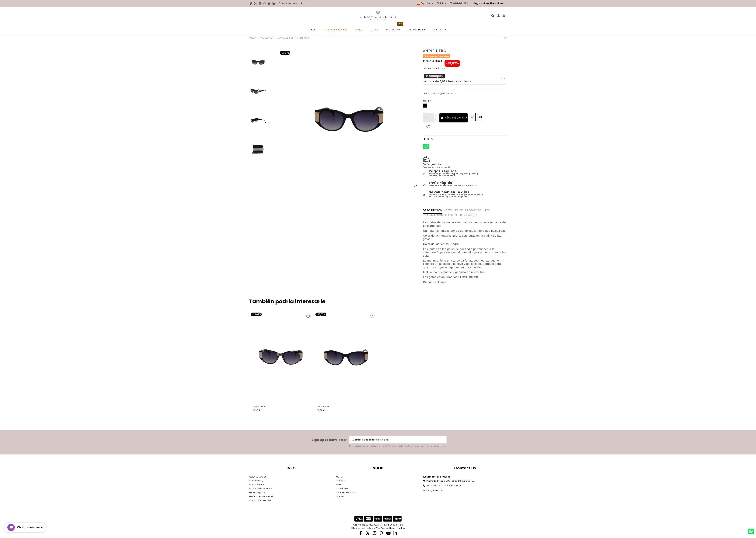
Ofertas (340, 496)
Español (425, 3)
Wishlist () (458, 3)
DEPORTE (340, 481)
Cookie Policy (256, 481)
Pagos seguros (257, 492)
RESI (487, 211)
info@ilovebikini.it (436, 490)
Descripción (433, 211)
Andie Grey (260, 406)
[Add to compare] (481, 117)
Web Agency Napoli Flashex (390, 528)
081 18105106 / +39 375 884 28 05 (444, 486)
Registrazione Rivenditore (488, 3)
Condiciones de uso (260, 500)
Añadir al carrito (454, 118)
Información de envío (260, 488)
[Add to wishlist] (472, 117)
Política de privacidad (261, 496)
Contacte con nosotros (292, 3)
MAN (338, 485)
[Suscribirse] (443, 440)
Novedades (342, 488)
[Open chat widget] (25, 527)
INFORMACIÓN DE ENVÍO (440, 215)
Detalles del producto (464, 211)
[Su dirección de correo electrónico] (395, 440)
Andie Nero (324, 406)
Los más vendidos (346, 492)
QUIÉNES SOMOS (258, 477)
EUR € (442, 3)
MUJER (340, 477)
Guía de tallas (257, 485)
